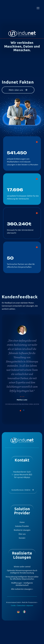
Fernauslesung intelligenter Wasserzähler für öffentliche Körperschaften (22, 578)
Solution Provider (22, 526)
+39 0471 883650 (23, 477)
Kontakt (22, 538)
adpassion (30, 606)
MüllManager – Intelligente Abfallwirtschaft (22, 584)
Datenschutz (21, 606)
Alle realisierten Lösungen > (22, 589)
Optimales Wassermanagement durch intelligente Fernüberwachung (22, 572)
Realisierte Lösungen (22, 530)
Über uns (22, 534)
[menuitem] (18, 612)
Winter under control (22, 567)
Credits (13, 606)
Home (22, 522)
